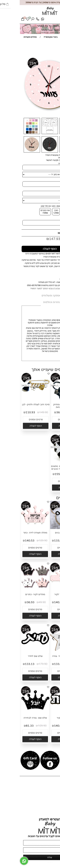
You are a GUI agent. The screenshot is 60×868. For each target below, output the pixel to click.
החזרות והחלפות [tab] (32, 302)
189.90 (23, 541)
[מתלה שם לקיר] (45, 713)
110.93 (11, 412)
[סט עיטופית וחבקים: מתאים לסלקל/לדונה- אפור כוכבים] (45, 462)
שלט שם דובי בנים (45, 533)
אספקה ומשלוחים (50, 807)
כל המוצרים (53, 791)
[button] (45, 426)
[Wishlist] (8, 20)
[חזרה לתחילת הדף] (55, 864)
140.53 (10, 541)
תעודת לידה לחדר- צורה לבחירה (44, 657)
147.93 (35, 239)
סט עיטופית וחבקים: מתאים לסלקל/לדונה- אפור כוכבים (45, 468)
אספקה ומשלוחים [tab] (31, 296)
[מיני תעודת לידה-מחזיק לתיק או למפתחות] (45, 400)
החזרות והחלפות (51, 810)
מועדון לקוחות (52, 796)
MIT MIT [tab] (51, 296)
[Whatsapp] (23, 20)
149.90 (24, 412)
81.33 (10, 726)
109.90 (23, 726)
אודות (56, 788)
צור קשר (55, 793)
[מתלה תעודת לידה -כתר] (16, 528)
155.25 (40, 474)
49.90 (52, 412)
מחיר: (54, 233)
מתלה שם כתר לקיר (45, 594)
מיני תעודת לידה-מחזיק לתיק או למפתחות (45, 406)
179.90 (52, 541)
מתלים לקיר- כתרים (16, 594)
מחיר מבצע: (49, 239)
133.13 (39, 541)
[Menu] (55, 20)
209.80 (53, 474)
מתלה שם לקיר (45, 718)
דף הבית (55, 786)
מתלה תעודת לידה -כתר (16, 533)
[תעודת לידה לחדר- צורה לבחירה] (45, 652)
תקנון (56, 812)
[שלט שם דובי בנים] (45, 528)
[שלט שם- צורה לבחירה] (16, 713)
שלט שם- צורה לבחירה (16, 718)
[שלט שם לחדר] (16, 652)
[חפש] (13, 20)
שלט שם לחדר (16, 656)
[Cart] (3, 20)
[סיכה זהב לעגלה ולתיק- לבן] (16, 400)
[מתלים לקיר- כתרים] (16, 590)
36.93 (40, 412)
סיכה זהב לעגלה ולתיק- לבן (16, 404)
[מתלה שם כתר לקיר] (45, 590)
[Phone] (18, 20)
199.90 (45, 233)
